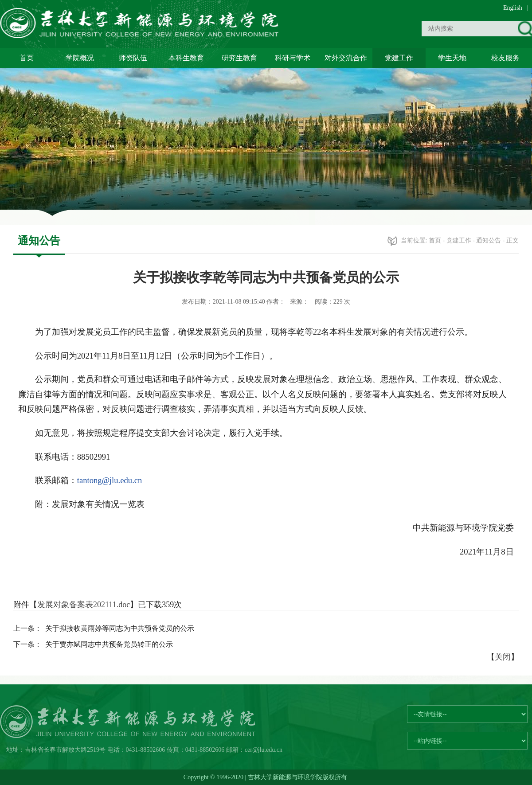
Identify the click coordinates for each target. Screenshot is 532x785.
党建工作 (399, 58)
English (513, 8)
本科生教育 (186, 58)
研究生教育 (239, 58)
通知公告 (489, 240)
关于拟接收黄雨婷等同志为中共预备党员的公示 (120, 628)
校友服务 (505, 58)
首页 (27, 58)
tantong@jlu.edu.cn (110, 480)
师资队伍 (133, 58)
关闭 (503, 657)
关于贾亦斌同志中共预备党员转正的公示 (109, 644)
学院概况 (80, 58)
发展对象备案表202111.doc (84, 605)
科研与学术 (293, 58)
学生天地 (452, 58)
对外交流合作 (346, 58)
